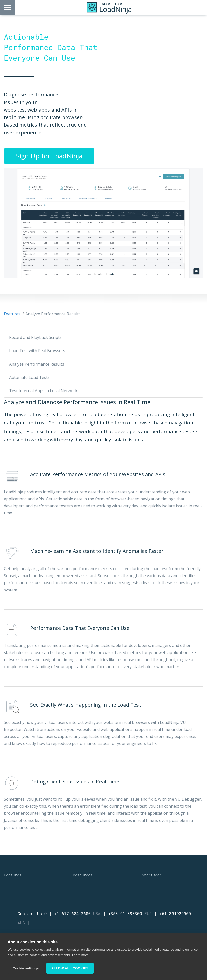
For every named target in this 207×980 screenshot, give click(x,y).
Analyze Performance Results (37, 364)
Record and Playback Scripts (35, 337)
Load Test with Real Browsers (37, 351)
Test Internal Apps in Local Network (43, 391)
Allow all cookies (70, 968)
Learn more (80, 955)
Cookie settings (26, 968)
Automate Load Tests (29, 377)
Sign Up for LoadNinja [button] (49, 156)
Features (12, 314)
